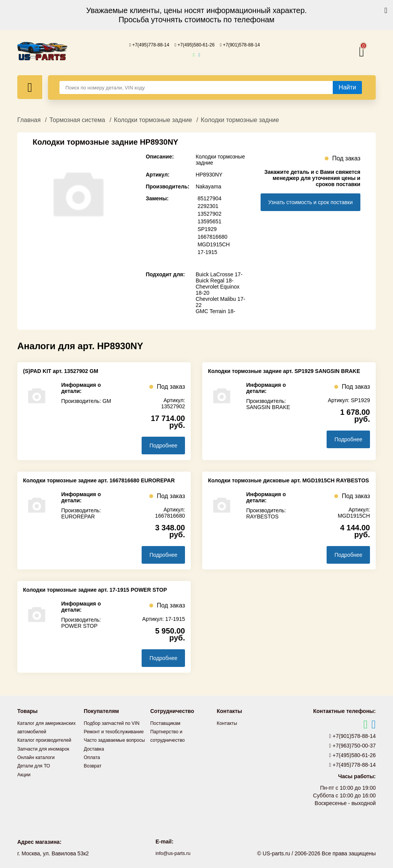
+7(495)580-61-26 (195, 45)
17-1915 (207, 252)
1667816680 (213, 236)
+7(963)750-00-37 (353, 745)
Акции (25, 782)
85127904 (210, 198)
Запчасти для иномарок (47, 756)
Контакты (228, 723)
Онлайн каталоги (39, 765)
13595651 (210, 221)
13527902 (210, 213)
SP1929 (207, 229)
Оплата (93, 773)
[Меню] (30, 87)
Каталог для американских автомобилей (35, 731)
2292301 (208, 206)
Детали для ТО (36, 773)
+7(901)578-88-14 (247, 45)
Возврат (94, 782)
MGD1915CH (214, 244)
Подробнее (163, 445)
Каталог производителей (48, 748)
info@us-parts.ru (173, 853)
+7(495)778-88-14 (143, 45)
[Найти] (347, 87)
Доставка (95, 765)
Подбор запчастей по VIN (115, 723)
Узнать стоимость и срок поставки (310, 202)
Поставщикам (168, 723)
